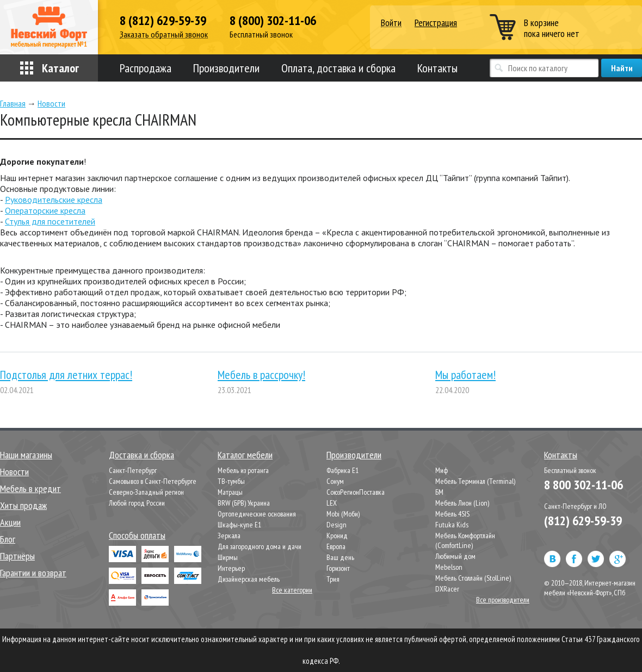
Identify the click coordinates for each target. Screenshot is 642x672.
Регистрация (436, 23)
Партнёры (17, 556)
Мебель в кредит (30, 489)
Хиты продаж (23, 505)
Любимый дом (455, 556)
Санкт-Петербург (133, 470)
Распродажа (146, 68)
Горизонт (338, 568)
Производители (226, 68)
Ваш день (340, 557)
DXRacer (447, 589)
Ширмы (228, 557)
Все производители (503, 600)
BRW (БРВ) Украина (244, 503)
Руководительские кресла (54, 200)
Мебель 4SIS (452, 514)
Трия (333, 579)
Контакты (437, 68)
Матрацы (230, 492)
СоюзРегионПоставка (356, 492)
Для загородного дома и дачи (260, 546)
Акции (10, 522)
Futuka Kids (452, 525)
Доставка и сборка (141, 455)
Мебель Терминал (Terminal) (475, 481)
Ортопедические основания (257, 514)
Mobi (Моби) (343, 514)
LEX (332, 503)
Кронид (337, 536)
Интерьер (231, 568)
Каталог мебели (245, 455)
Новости (14, 472)
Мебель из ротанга (243, 470)
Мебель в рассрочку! (261, 375)
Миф (442, 470)
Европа (336, 546)
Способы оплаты (137, 535)
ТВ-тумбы (231, 481)
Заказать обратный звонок (164, 35)
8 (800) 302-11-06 (273, 21)
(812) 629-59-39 (583, 521)
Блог (8, 539)
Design (337, 525)
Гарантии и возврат (33, 573)
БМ (439, 492)
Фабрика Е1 (342, 470)
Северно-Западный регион (146, 492)
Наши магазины (26, 455)
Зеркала (229, 536)
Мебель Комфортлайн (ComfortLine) (465, 540)
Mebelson (449, 567)
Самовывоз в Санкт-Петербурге (153, 481)
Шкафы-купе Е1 (239, 525)
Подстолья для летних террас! (66, 375)
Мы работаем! (465, 375)
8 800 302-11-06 (584, 485)
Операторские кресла (45, 210)
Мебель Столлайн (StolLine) (473, 578)
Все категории (292, 590)
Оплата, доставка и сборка (338, 68)
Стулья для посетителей (50, 221)
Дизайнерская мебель (249, 579)
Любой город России (137, 503)
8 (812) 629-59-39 (163, 21)
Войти (391, 23)
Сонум (335, 481)
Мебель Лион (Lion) (462, 503)
